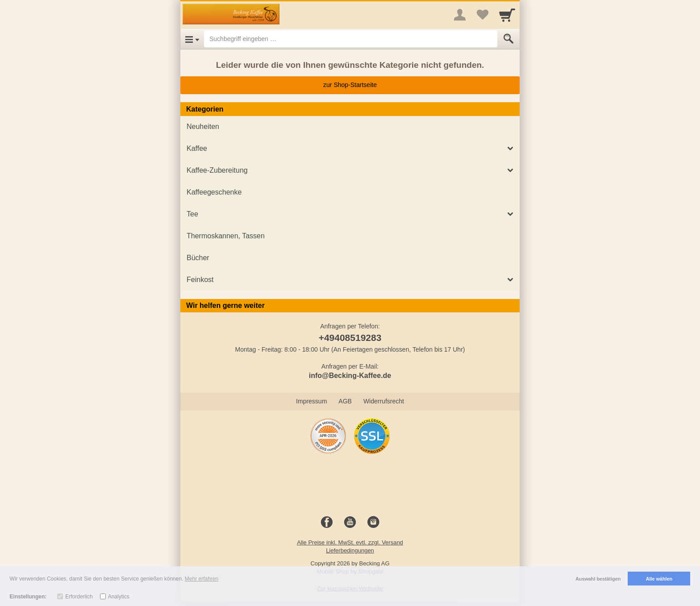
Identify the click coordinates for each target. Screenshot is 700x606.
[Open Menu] (192, 39)
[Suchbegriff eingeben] (351, 39)
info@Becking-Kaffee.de (350, 376)
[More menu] (460, 15)
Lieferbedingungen (350, 550)
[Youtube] (350, 523)
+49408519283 (350, 338)
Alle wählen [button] (659, 579)
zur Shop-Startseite (350, 85)
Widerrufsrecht (384, 401)
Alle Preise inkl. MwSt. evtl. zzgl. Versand (350, 542)
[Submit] (508, 39)
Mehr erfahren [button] (202, 579)
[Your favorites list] (482, 15)
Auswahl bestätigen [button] (598, 579)
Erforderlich (79, 597)
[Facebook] (327, 523)
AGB (345, 401)
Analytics (119, 597)
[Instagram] (373, 523)
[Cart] (507, 15)
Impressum (311, 401)
